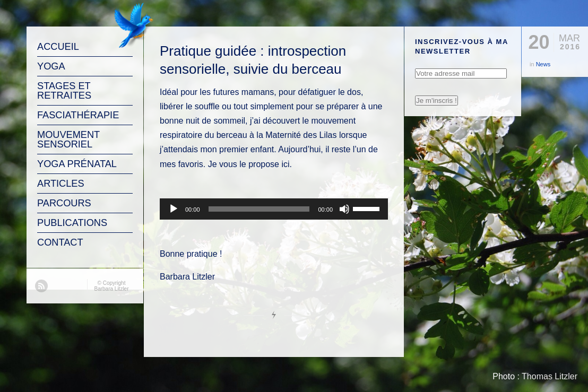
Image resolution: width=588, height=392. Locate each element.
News (543, 64)
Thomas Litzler (550, 376)
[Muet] (344, 209)
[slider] (259, 209)
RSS (41, 286)
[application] (274, 209)
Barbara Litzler (111, 289)
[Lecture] (174, 209)
